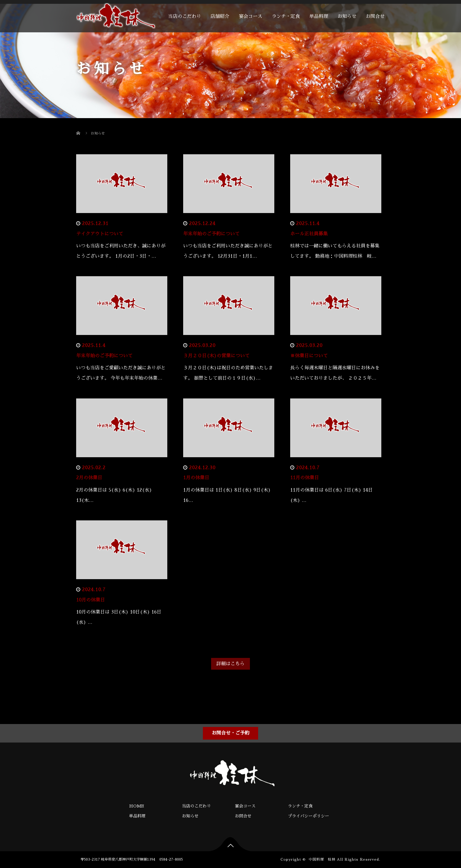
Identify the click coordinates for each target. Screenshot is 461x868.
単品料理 (319, 16)
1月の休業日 (196, 478)
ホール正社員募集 (309, 234)
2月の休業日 (89, 478)
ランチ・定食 (286, 16)
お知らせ (347, 16)
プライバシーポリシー (308, 816)
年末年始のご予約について (211, 234)
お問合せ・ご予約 (230, 733)
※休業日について (309, 356)
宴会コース (250, 16)
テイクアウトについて (100, 234)
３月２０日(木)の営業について (216, 356)
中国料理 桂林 (322, 859)
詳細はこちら (230, 664)
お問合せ (375, 16)
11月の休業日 (305, 478)
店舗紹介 (220, 16)
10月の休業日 (91, 600)
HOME (137, 806)
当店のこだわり (185, 16)
